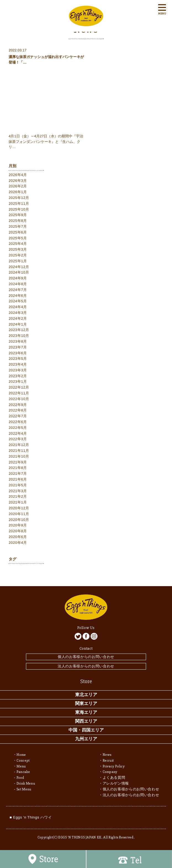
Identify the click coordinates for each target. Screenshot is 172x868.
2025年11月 (19, 204)
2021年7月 (18, 474)
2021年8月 (18, 468)
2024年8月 (18, 284)
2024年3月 (18, 313)
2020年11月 (19, 514)
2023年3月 (18, 370)
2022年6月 (18, 422)
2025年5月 (18, 238)
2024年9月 (18, 278)
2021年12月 (19, 445)
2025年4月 (18, 244)
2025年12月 (19, 198)
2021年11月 (19, 451)
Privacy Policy (114, 766)
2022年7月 (18, 416)
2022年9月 (18, 405)
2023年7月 (18, 347)
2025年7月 (18, 226)
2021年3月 (18, 491)
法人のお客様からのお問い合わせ (86, 666)
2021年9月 (18, 462)
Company (110, 772)
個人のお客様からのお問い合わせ (86, 657)
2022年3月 (18, 439)
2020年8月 (18, 531)
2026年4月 (18, 175)
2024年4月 (18, 307)
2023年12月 (19, 330)
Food (20, 778)
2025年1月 (18, 261)
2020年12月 (19, 508)
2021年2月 (18, 496)
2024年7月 (18, 290)
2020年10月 (19, 520)
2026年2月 (18, 186)
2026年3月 (18, 181)
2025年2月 (18, 255)
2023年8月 (18, 341)
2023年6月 (18, 353)
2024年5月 (18, 301)
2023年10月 (19, 336)
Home (21, 755)
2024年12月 (19, 267)
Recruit (109, 761)
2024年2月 (18, 318)
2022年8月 (18, 410)
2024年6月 (18, 296)
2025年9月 (18, 215)
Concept (23, 761)
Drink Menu (26, 783)
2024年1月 (18, 324)
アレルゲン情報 (116, 783)
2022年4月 (18, 433)
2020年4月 (18, 543)
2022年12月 (19, 387)
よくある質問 (114, 778)
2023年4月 (18, 364)
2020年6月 (18, 537)
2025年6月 (18, 232)
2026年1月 (18, 192)
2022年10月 (19, 399)
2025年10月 (19, 209)
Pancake (23, 772)
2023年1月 (18, 381)
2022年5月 (18, 428)
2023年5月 (18, 359)
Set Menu (24, 789)
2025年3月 (18, 249)
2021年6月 (18, 479)
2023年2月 (18, 376)
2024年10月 (19, 272)
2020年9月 (18, 525)
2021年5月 (18, 485)
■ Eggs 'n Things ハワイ (31, 817)
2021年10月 (19, 456)
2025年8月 (18, 221)
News (107, 755)
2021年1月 (18, 502)
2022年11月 (19, 393)
